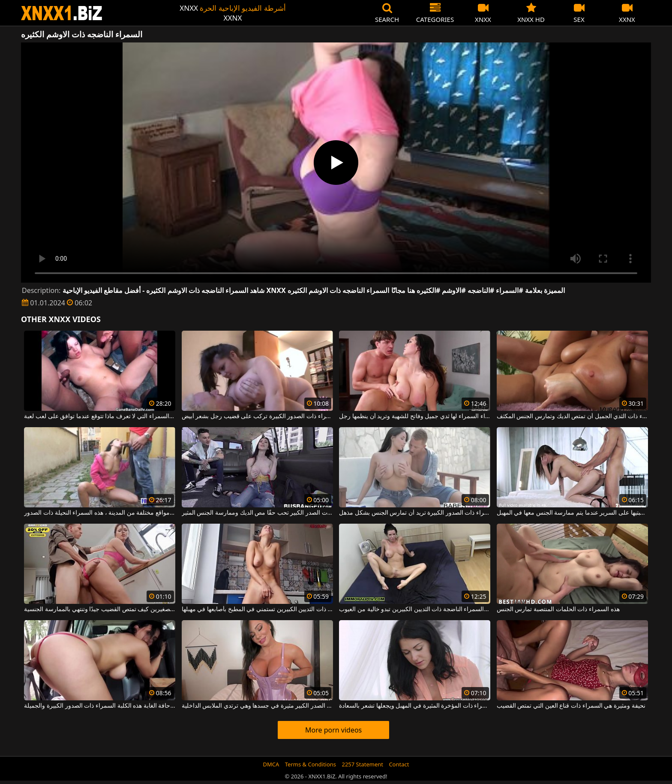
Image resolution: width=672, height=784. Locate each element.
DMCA (271, 764)
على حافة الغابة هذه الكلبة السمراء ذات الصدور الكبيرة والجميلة (100, 706)
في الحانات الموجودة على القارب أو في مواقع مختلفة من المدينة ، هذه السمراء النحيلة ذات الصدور (100, 513)
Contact (399, 764)
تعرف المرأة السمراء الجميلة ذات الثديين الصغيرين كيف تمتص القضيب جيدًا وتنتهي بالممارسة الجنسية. (100, 609)
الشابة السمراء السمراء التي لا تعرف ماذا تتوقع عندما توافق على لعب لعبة (100, 416)
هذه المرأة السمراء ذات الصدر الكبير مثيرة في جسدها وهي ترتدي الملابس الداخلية (257, 706)
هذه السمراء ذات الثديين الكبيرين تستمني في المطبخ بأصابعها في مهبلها (257, 609)
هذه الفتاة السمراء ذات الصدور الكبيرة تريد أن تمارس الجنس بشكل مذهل (415, 513)
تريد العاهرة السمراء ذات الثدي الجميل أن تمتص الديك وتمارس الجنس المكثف (572, 416)
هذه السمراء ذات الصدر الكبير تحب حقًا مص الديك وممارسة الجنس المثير (257, 513)
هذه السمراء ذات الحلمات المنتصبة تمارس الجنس (558, 609)
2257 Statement (362, 764)
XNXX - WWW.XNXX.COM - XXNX (62, 13)
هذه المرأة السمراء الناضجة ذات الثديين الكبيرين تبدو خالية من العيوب (415, 609)
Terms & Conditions (310, 764)
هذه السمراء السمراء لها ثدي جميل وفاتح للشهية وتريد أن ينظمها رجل (415, 416)
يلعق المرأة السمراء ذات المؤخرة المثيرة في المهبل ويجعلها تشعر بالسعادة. (415, 706)
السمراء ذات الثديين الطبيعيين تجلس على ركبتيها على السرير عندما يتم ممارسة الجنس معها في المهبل (572, 513)
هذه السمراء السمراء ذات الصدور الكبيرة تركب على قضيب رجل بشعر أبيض (257, 416)
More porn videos (333, 730)
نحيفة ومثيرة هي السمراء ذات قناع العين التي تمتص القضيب (571, 706)
